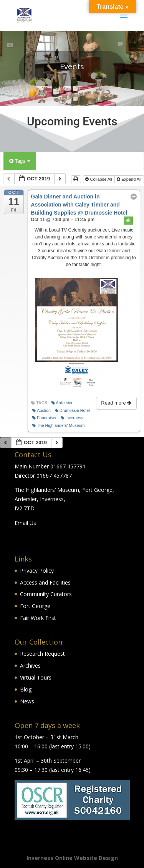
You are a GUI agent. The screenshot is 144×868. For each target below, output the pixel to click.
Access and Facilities (45, 582)
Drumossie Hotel (72, 411)
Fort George (35, 606)
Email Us (25, 523)
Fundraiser (44, 418)
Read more (117, 403)
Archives (30, 666)
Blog (26, 689)
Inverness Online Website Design (72, 858)
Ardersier (62, 403)
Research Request (42, 654)
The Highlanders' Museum (58, 426)
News (27, 701)
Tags (20, 161)
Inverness (72, 418)
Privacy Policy (37, 571)
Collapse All (99, 179)
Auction (41, 411)
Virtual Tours (36, 677)
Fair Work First (38, 618)
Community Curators (46, 594)
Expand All (130, 179)
